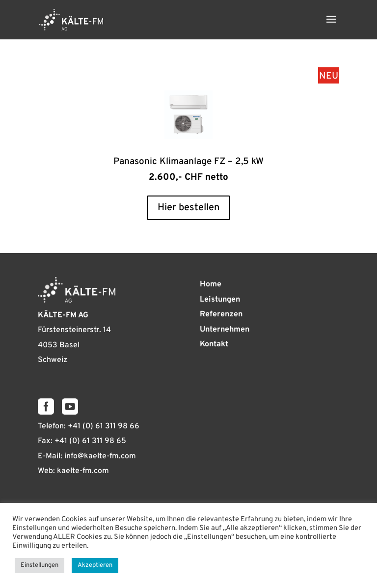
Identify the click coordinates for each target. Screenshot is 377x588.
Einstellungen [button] (40, 565)
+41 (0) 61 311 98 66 (104, 426)
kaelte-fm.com (83, 471)
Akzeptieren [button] (95, 565)
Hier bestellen (188, 208)
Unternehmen (225, 330)
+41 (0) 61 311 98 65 (90, 441)
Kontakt (214, 344)
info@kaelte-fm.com (100, 456)
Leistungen (220, 300)
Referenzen (221, 314)
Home (211, 284)
